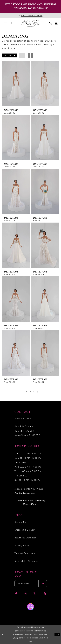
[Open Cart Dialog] (56, 23)
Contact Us (20, 522)
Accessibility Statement (27, 561)
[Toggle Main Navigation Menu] (5, 23)
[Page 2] (30, 392)
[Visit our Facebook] (16, 594)
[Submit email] (43, 584)
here (30, 641)
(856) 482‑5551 (23, 419)
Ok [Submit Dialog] (58, 634)
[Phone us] (51, 23)
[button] (9, 55)
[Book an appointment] (31, 16)
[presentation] (16, 84)
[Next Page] (38, 392)
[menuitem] (5, 23)
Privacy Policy (22, 546)
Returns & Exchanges (25, 538)
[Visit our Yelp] (45, 594)
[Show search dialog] (11, 23)
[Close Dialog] (3, 634)
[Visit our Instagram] (25, 594)
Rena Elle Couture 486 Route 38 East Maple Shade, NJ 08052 (27, 431)
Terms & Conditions (25, 553)
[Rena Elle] (31, 23)
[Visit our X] (35, 594)
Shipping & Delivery (25, 530)
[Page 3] (34, 392)
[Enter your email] (31, 584)
